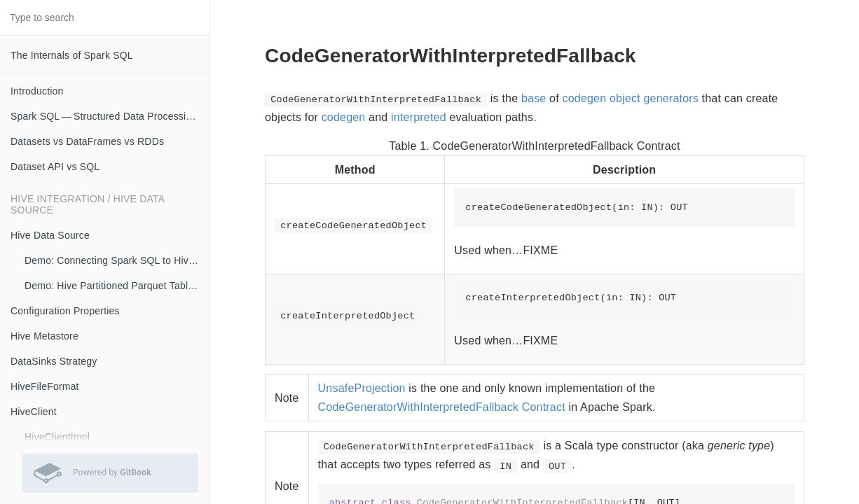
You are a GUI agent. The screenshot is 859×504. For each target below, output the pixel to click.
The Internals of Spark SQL (72, 55)
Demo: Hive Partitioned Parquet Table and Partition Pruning (117, 286)
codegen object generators (631, 98)
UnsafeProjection (362, 388)
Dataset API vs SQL (55, 167)
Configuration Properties (65, 311)
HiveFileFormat (45, 386)
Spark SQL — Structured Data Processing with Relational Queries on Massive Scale (110, 116)
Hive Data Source (50, 235)
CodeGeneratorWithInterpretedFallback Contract (442, 407)
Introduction (37, 91)
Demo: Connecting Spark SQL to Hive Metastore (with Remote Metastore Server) (117, 260)
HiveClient (34, 412)
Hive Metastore (44, 336)
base (534, 98)
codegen (344, 117)
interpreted (419, 117)
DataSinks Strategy (54, 361)
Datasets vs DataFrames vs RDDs (87, 141)
